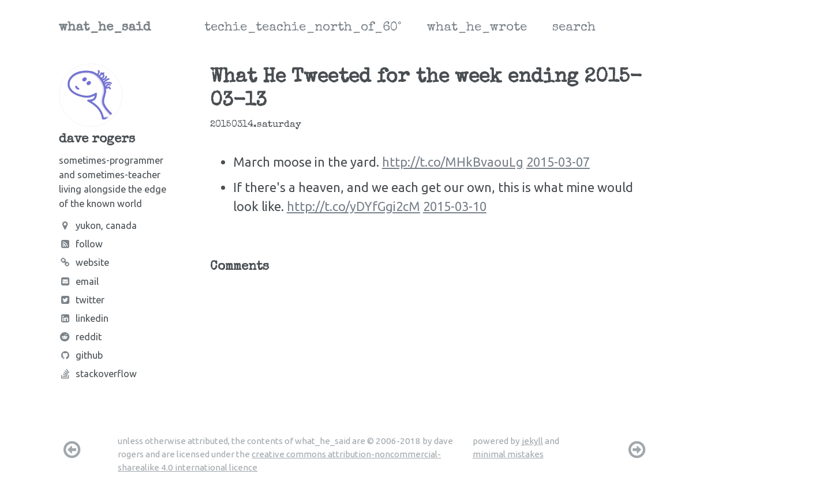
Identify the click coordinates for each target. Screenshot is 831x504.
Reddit (80, 337)
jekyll (532, 441)
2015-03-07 (558, 162)
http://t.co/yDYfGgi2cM (353, 206)
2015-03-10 (455, 206)
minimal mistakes (508, 454)
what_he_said (105, 28)
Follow (81, 244)
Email (79, 281)
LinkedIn (84, 318)
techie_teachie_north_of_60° (303, 28)
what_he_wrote (477, 28)
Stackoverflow (98, 374)
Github (81, 355)
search (574, 28)
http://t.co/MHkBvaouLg (453, 162)
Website (84, 262)
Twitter (82, 300)
